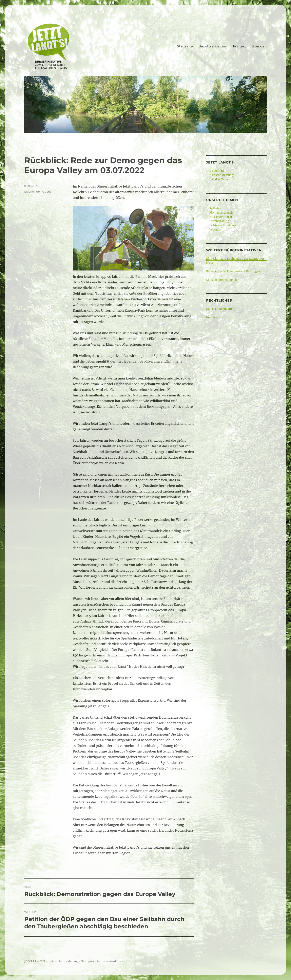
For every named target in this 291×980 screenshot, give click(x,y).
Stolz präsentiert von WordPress (102, 961)
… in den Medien (220, 179)
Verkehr (215, 230)
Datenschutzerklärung (221, 309)
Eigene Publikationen (39, 192)
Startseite (185, 46)
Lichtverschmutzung (223, 225)
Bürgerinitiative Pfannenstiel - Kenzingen (233, 271)
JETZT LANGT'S (35, 961)
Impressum (214, 317)
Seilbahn (215, 208)
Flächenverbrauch (221, 213)
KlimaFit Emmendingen (221, 280)
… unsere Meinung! (222, 175)
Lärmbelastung (219, 221)
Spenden (259, 46)
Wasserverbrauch (221, 217)
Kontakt (240, 46)
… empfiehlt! (218, 171)
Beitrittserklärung (213, 46)
